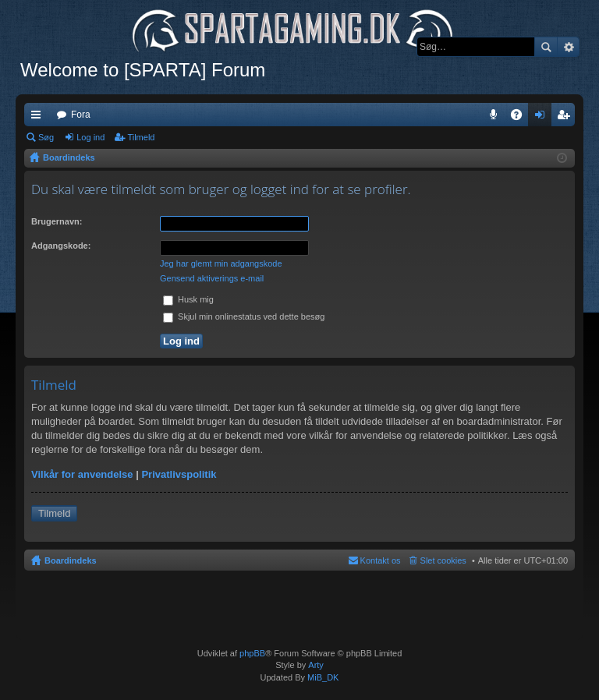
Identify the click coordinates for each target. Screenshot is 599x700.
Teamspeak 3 (496, 118)
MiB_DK (322, 677)
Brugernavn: (57, 221)
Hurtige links (39, 118)
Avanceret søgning (568, 47)
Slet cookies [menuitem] (443, 560)
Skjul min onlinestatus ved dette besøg (244, 316)
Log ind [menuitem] (543, 118)
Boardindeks (71, 560)
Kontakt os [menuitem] (381, 560)
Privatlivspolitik (179, 474)
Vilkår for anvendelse (82, 474)
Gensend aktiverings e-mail (212, 278)
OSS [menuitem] (522, 118)
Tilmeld (141, 137)
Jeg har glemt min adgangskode (221, 263)
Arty (316, 665)
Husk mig (188, 299)
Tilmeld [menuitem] (568, 118)
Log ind (90, 137)
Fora (81, 115)
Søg (546, 47)
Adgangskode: (61, 246)
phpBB (252, 653)
